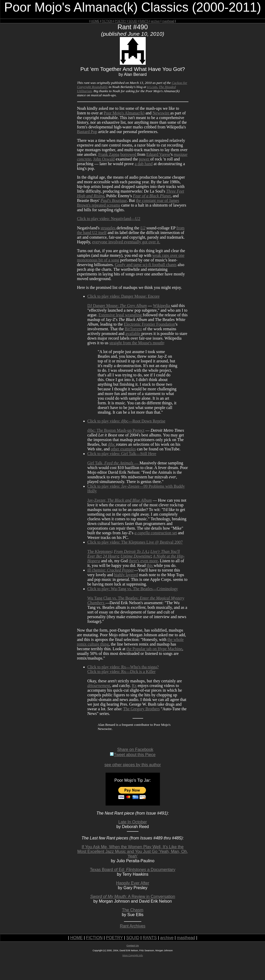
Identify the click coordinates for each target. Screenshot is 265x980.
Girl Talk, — (113, 463)
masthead (168, 21)
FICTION (107, 21)
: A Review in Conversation (132, 897)
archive (155, 21)
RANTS (144, 21)
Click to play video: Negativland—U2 (109, 219)
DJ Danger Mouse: (117, 306)
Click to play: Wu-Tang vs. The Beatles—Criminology (133, 589)
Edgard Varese (158, 154)
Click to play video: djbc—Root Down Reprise (126, 421)
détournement (99, 686)
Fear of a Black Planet (152, 196)
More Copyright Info (133, 955)
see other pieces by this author (133, 765)
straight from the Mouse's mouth (136, 343)
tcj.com (152, 87)
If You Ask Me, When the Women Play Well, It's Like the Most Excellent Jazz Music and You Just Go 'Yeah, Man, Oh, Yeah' (133, 851)
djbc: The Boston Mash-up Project (116, 430)
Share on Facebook (135, 749)
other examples (123, 449)
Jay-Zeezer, (120, 500)
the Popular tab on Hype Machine (154, 649)
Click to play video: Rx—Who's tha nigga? (123, 667)
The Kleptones (100, 551)
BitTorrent (133, 329)
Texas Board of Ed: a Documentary (133, 870)
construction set (156, 533)
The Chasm (133, 910)
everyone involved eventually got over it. (126, 242)
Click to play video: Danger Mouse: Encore (124, 296)
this (150, 565)
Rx (134, 686)
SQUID (133, 21)
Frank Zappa (109, 154)
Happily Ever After (132, 883)
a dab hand (144, 164)
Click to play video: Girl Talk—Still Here (122, 454)
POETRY (120, 21)
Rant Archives (133, 926)
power (145, 159)
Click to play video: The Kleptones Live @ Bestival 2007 (135, 542)
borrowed (129, 154)
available (134, 334)
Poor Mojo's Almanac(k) (124, 113)
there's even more (143, 561)
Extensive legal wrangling (121, 315)
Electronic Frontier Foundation (149, 324)
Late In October (132, 822)
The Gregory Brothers (141, 709)
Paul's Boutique (114, 200)
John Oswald (104, 159)
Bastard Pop (87, 132)
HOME (95, 21)
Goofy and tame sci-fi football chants (146, 265)
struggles (109, 228)
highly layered (126, 575)
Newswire (161, 113)
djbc (112, 444)
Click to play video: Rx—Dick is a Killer (122, 672)
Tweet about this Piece (133, 755)
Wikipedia (162, 306)
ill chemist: (111, 570)
